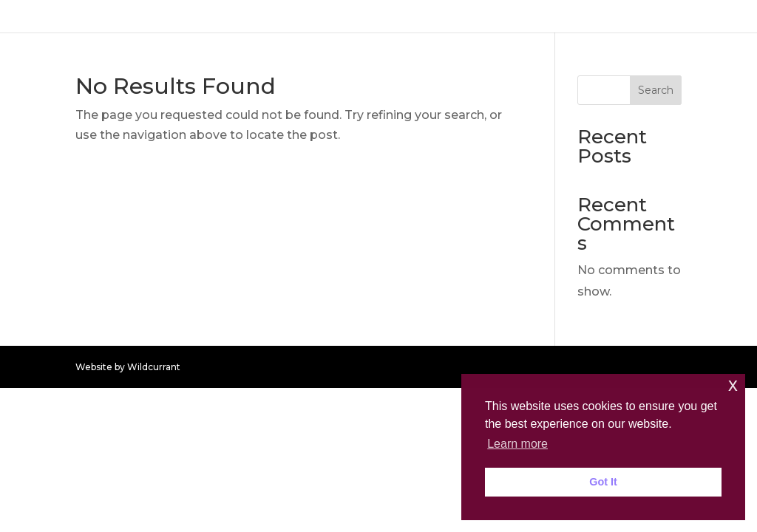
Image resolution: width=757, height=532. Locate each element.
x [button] (733, 385)
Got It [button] (603, 482)
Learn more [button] (517, 444)
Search (656, 90)
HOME (720, 16)
